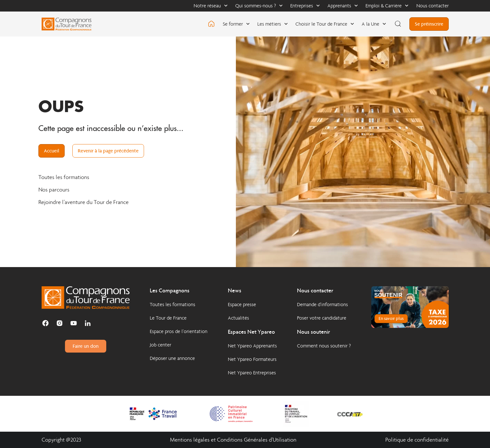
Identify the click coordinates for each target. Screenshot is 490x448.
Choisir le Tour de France (325, 24)
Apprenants (343, 6)
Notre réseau (211, 6)
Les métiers (273, 24)
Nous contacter (433, 6)
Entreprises (305, 6)
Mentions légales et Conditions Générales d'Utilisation (233, 440)
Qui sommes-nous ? (259, 6)
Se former (236, 24)
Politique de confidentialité (417, 440)
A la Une (374, 24)
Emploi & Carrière (387, 6)
